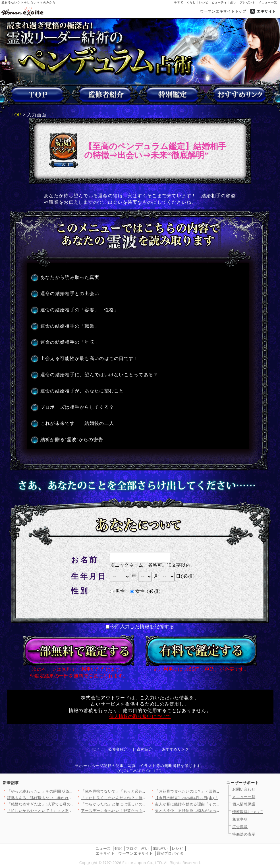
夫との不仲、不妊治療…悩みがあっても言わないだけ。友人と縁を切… (216, 811)
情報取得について (248, 812)
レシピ (204, 2)
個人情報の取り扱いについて (140, 716)
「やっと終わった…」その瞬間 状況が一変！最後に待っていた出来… (67, 791)
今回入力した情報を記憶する (140, 626)
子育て (179, 2)
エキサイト (266, 11)
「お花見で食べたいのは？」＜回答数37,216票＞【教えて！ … (209, 791)
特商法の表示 (244, 834)
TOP (16, 115)
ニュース (103, 849)
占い (233, 2)
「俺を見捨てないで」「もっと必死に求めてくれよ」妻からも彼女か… (143, 791)
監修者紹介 (118, 749)
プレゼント (247, 2)
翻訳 (118, 849)
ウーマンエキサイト (136, 853)
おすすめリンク (176, 749)
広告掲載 (240, 827)
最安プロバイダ (170, 853)
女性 (138, 591)
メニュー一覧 (268, 2)
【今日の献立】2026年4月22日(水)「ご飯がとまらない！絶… (208, 798)
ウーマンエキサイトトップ (223, 11)
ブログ (132, 849)
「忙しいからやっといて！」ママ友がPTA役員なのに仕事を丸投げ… (66, 811)
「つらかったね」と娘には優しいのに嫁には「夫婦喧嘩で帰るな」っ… (143, 804)
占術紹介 (145, 749)
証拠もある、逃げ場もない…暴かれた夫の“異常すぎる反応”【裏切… (67, 798)
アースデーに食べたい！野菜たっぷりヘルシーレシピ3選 (130, 811)
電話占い (160, 849)
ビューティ (219, 2)
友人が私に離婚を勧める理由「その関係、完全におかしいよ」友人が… (216, 804)
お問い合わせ (244, 789)
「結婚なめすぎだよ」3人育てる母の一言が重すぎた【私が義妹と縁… (68, 804)
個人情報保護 (244, 804)
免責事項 (240, 819)
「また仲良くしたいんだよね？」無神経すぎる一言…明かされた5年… (142, 798)
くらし (191, 2)
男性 (118, 591)
